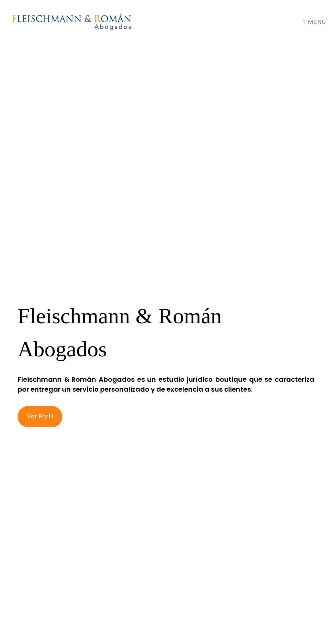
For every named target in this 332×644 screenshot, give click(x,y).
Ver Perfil (40, 416)
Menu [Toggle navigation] (315, 22)
